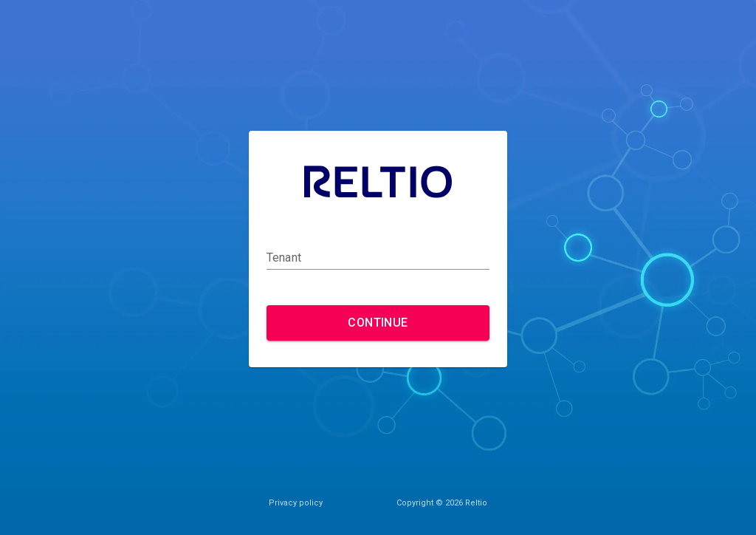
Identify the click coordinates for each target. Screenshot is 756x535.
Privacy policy (296, 503)
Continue (378, 323)
